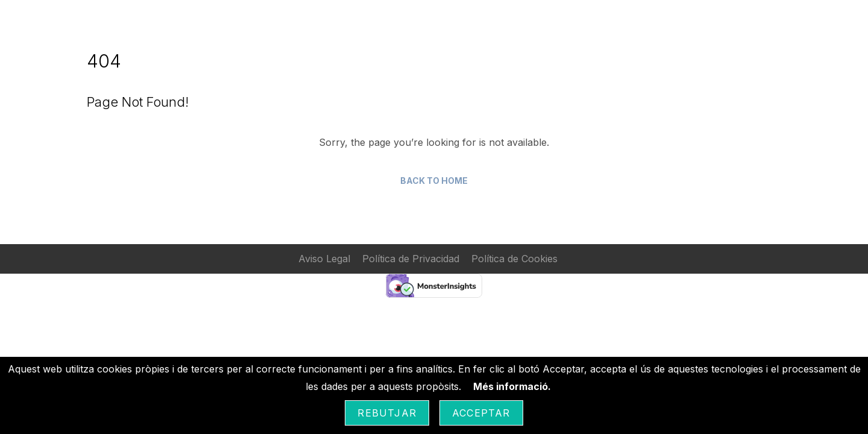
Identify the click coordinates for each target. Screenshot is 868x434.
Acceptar (481, 413)
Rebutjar (387, 413)
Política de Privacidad (411, 259)
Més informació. (512, 386)
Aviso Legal (324, 259)
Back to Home (434, 181)
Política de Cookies (514, 259)
